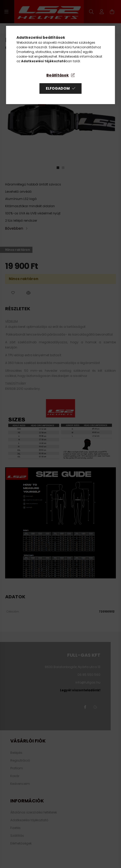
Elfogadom (58, 88)
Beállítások (58, 75)
